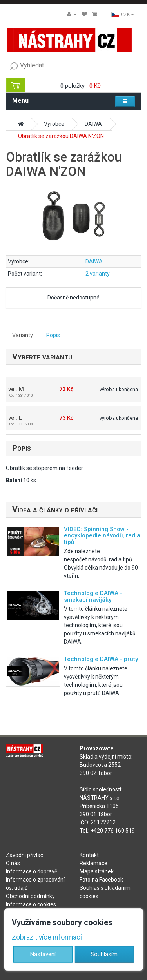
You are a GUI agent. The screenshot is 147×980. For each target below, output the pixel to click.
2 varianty (98, 274)
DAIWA (93, 124)
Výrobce (54, 124)
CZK (123, 15)
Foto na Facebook (101, 880)
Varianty (23, 335)
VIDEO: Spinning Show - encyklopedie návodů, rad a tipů (102, 536)
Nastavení (43, 954)
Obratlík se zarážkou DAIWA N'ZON (61, 136)
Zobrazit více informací (47, 937)
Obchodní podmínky (30, 896)
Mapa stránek (97, 871)
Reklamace (93, 863)
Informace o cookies (31, 904)
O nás (13, 863)
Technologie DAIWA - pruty (101, 659)
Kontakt (89, 855)
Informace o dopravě (32, 871)
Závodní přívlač (24, 855)
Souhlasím (104, 954)
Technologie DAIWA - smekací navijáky (93, 596)
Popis (53, 335)
